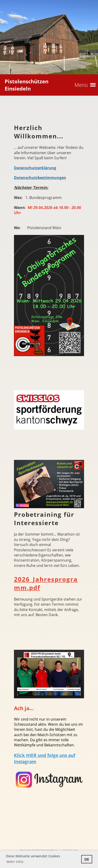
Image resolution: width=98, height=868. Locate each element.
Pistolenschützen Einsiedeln (27, 85)
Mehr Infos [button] (15, 862)
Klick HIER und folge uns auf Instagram (45, 758)
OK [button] (87, 859)
